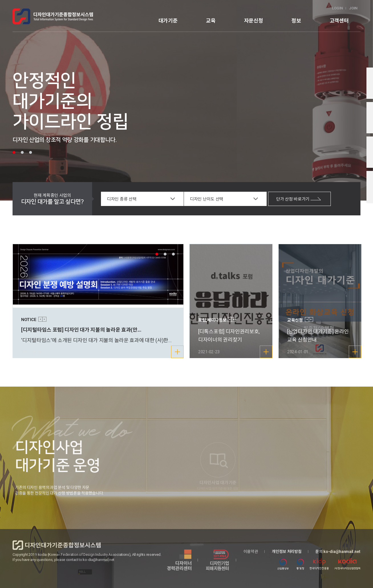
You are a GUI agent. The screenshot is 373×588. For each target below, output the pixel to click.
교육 (211, 21)
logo (53, 16)
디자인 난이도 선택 (207, 199)
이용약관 (251, 552)
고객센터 (339, 21)
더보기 (180, 354)
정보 (296, 21)
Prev (40, 319)
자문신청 (254, 21)
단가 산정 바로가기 (299, 199)
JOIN (353, 8)
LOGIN (338, 8)
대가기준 (168, 21)
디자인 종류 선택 (122, 199)
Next (44, 319)
